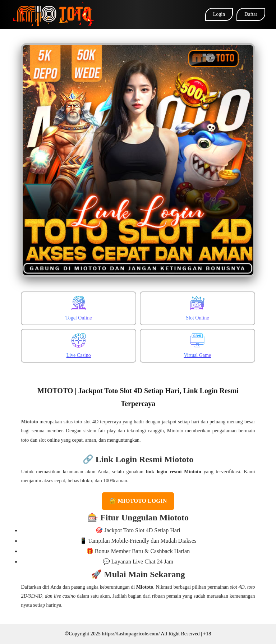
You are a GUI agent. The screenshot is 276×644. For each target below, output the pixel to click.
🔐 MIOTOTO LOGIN (138, 501)
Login (219, 14)
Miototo (29, 422)
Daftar (251, 14)
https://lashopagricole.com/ (131, 634)
